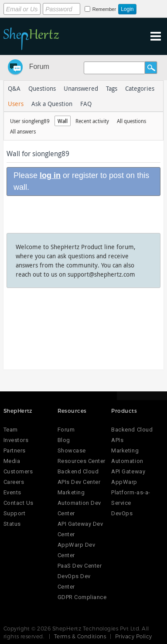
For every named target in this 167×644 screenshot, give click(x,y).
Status (12, 524)
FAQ (86, 104)
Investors (16, 440)
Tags (112, 88)
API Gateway (128, 471)
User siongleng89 (30, 121)
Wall (63, 121)
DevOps (122, 513)
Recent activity (92, 121)
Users (16, 104)
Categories (140, 88)
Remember (104, 9)
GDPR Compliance (82, 597)
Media (12, 461)
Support (15, 513)
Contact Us (19, 503)
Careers (14, 482)
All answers (23, 131)
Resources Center (82, 461)
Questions (42, 88)
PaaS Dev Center (80, 566)
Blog (64, 440)
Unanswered (81, 88)
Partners (15, 450)
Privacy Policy (134, 636)
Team (11, 430)
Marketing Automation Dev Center (79, 503)
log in (50, 175)
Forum (39, 67)
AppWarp (124, 482)
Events (12, 492)
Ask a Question (52, 104)
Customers (18, 471)
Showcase (72, 450)
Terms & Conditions (80, 636)
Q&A (14, 88)
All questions (131, 121)
